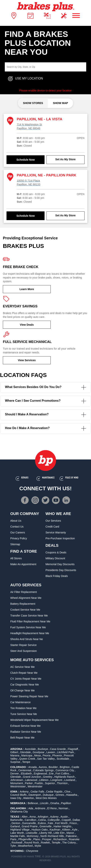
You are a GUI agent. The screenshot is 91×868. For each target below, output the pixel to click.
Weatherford (25, 846)
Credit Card (52, 527)
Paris (13, 839)
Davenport (35, 795)
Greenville (46, 826)
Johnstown (17, 780)
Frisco (73, 823)
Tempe (26, 762)
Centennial (25, 770)
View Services (27, 360)
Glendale (25, 752)
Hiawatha (72, 795)
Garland (15, 826)
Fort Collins (62, 774)
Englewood (40, 774)
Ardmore (40, 808)
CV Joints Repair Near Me (26, 679)
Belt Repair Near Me (22, 738)
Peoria (46, 755)
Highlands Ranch (65, 777)
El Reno (52, 808)
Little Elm (59, 833)
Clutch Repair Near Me (24, 673)
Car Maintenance (21, 702)
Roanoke (74, 839)
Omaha (55, 803)
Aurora (43, 767)
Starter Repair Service (24, 645)
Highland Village (20, 830)
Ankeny (24, 792)
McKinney (33, 836)
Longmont (56, 780)
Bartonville (17, 820)
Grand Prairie (30, 826)
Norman (63, 808)
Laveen (51, 752)
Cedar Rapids (54, 792)
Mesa (37, 755)
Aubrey (54, 817)
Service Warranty (56, 532)
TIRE (38, 856)
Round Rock (32, 843)
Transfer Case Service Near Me (29, 616)
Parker (29, 783)
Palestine (71, 836)
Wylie (38, 846)
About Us (16, 521)
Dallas (76, 820)
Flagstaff (73, 749)
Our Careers (18, 532)
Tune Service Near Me (24, 714)
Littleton (44, 780)
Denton (16, 823)
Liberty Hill (45, 833)
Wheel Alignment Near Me (26, 598)
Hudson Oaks (40, 830)
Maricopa (27, 755)
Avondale (30, 749)
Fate (50, 823)
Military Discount (55, 558)
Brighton (65, 767)
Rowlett (45, 843)
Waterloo (28, 798)
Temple (56, 843)
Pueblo (39, 783)
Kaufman (55, 830)
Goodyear (39, 752)
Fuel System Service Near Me (28, 627)
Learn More (27, 289)
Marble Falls (18, 836)
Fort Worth (61, 823)
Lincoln (44, 803)
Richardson (60, 839)
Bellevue (33, 803)
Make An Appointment (23, 564)
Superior (50, 783)
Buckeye (43, 749)
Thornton (62, 783)
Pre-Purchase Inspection (60, 538)
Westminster (35, 786)
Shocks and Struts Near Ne (27, 639)
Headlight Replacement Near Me (30, 633)
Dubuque (48, 795)
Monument (17, 783)
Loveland (70, 780)
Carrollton (30, 820)
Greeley (48, 777)
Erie (51, 774)
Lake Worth (17, 833)
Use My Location (25, 79)
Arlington (43, 817)
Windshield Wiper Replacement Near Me (35, 720)
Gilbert (14, 752)
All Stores (16, 558)
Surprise (15, 762)
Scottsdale (63, 759)
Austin (64, 817)
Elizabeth (26, 774)
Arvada (32, 767)
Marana (15, 755)
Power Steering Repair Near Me (29, 696)
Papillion (66, 803)
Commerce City (65, 770)
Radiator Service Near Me (26, 732)
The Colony (69, 843)
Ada (31, 808)
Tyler (13, 846)
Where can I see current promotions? (45, 401)
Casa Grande (58, 749)
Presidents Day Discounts (61, 570)
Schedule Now (26, 160)
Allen (25, 817)
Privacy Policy (19, 538)
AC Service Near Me (23, 667)
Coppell (66, 820)
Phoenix (57, 755)
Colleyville (54, 820)
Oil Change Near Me (23, 690)
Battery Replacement (23, 604)
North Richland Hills (52, 836)
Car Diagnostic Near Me (25, 685)
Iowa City (16, 798)
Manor (70, 833)
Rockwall (17, 843)
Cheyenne (32, 851)
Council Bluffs (18, 795)
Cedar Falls (37, 792)
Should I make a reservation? (45, 415)
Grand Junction (32, 777)
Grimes (60, 795)
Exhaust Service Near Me (26, 726)
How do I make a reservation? (45, 428)
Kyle (75, 830)
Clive (67, 792)
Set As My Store (65, 159)
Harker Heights (62, 826)
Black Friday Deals (57, 576)
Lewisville (32, 833)
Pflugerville (25, 839)
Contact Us (17, 527)
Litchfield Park (65, 752)
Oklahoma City (19, 812)
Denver (15, 774)
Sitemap (15, 544)
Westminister (18, 786)
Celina (42, 820)
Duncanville (29, 823)
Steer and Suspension (24, 651)
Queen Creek (27, 759)
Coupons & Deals (56, 552)
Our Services (53, 521)
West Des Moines (46, 798)
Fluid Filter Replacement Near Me (30, 621)
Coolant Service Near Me (25, 610)
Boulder (53, 767)
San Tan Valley (46, 759)
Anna (33, 817)
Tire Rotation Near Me (23, 708)
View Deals (27, 325)
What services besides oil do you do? (45, 387)
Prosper (47, 839)
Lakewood (31, 780)
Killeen (66, 830)
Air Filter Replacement (24, 592)
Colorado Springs (43, 770)
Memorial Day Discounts (60, 564)
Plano (37, 839)
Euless (42, 823)
